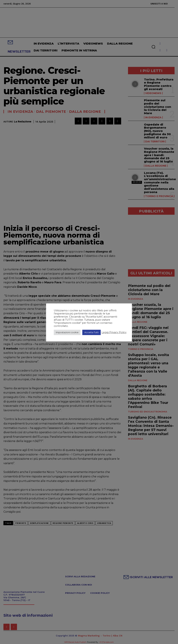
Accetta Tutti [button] (91, 332)
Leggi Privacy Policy (114, 332)
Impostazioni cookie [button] (67, 332)
